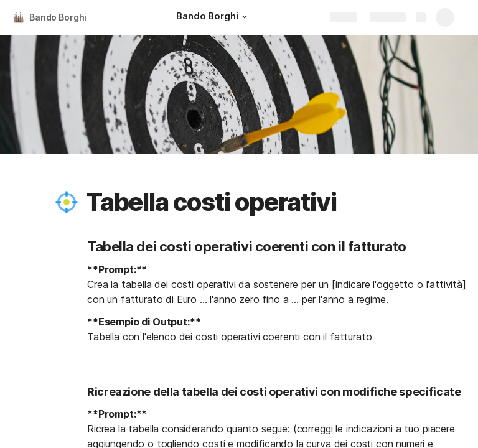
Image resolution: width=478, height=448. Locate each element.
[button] (245, 17)
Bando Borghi (58, 17)
